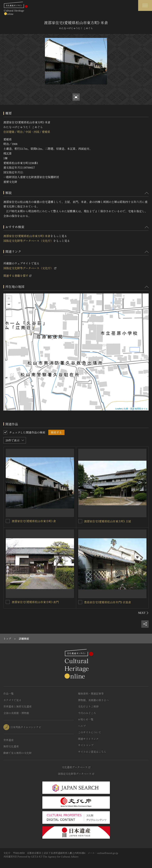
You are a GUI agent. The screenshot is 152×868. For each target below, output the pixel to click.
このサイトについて (90, 732)
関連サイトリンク (88, 739)
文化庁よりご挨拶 (88, 706)
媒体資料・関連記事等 (91, 694)
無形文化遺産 (11, 746)
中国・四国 (32, 132)
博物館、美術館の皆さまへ (93, 700)
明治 (20, 132)
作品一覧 (9, 694)
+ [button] (9, 299)
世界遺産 (9, 740)
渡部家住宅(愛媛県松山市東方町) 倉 (34, 521)
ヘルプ (82, 726)
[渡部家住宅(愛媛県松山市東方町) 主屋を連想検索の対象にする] (80, 521)
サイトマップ (86, 745)
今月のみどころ (87, 713)
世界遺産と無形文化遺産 (18, 706)
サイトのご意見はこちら (92, 752)
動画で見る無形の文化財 (18, 753)
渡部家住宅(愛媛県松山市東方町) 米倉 (27, 236)
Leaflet (119, 409)
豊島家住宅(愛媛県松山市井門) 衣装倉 (108, 602)
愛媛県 (46, 132)
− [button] (9, 305)
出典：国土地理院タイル (136, 409)
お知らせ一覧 (86, 719)
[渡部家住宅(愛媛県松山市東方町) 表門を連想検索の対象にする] (8, 602)
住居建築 (9, 132)
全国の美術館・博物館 (16, 713)
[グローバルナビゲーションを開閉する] (145, 5)
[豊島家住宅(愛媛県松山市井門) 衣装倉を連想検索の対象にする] (80, 602)
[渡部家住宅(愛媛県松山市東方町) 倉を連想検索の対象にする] (8, 521)
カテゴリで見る (12, 700)
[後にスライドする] (143, 613)
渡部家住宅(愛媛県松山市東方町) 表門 (35, 602)
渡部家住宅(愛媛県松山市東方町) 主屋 (108, 521)
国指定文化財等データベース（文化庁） (28, 241)
